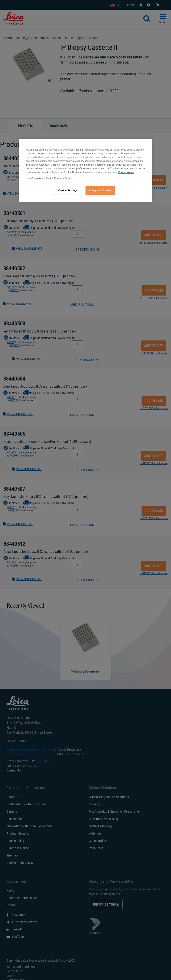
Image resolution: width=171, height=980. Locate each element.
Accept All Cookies (100, 190)
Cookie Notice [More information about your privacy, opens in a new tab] (126, 172)
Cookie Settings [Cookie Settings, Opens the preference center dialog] (68, 190)
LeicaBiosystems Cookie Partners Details (49, 178)
